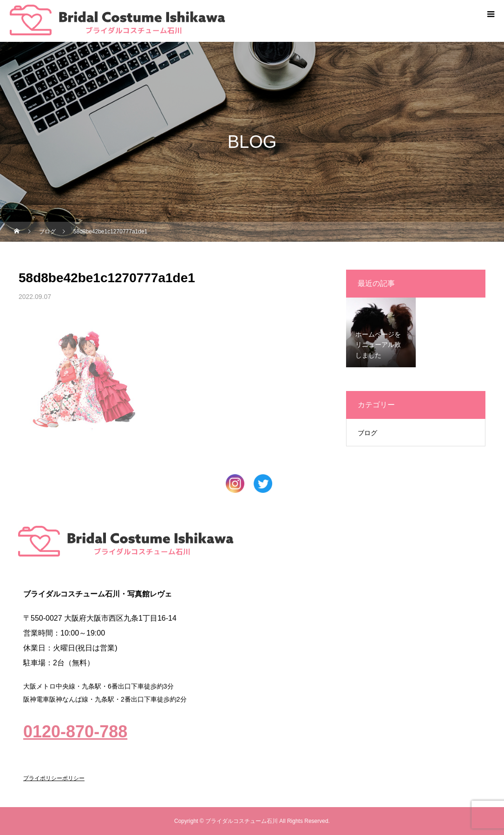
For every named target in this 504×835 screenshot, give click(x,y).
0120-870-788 (75, 732)
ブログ (367, 433)
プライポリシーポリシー (54, 778)
